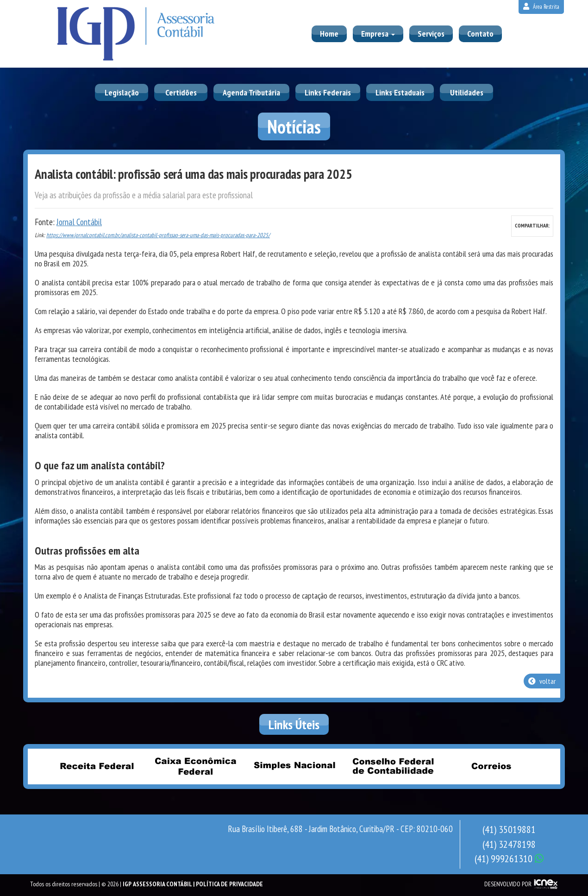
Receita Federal (97, 766)
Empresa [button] (378, 34)
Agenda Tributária (251, 92)
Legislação (122, 92)
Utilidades (467, 92)
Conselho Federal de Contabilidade (393, 766)
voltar (542, 681)
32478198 (509, 844)
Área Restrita (541, 7)
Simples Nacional (294, 766)
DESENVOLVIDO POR (508, 884)
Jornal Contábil (79, 222)
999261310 (509, 858)
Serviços (431, 34)
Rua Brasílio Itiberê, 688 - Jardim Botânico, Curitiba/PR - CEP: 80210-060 (340, 829)
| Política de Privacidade (228, 884)
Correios (491, 766)
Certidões (181, 92)
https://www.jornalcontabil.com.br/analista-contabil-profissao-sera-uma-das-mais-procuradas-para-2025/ (158, 235)
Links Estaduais (400, 92)
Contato (480, 34)
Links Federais (328, 92)
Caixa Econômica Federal (195, 766)
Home (329, 34)
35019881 (509, 829)
